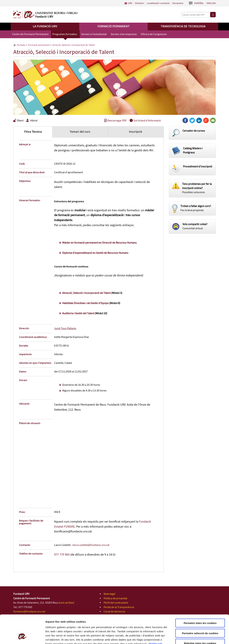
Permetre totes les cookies (200, 598)
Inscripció (136, 132)
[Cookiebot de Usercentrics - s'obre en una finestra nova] (22, 637)
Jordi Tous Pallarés (65, 328)
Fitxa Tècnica (33, 132)
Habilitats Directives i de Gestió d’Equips (85, 303)
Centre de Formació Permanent (30, 34)
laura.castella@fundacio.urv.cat (91, 545)
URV (130, 3)
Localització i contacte (158, 3)
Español (199, 3)
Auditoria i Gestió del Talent (78, 313)
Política (154, 619)
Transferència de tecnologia (183, 26)
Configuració (194, 637)
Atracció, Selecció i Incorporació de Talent (86, 293)
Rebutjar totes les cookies (200, 619)
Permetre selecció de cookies (200, 609)
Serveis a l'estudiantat (94, 34)
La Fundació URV (45, 26)
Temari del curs (80, 132)
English (211, 3)
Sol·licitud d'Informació (145, 121)
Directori (139, 3)
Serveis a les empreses (124, 34)
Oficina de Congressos (154, 34)
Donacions (178, 3)
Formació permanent (114, 26)
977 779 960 (62, 555)
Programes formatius (65, 34)
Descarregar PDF (116, 121)
